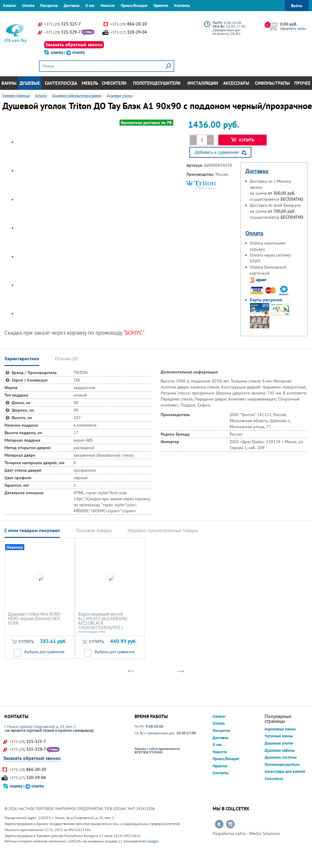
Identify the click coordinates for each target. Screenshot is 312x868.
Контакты (182, 6)
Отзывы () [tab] (66, 358)
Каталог (10, 6)
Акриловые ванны (280, 729)
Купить (242, 140)
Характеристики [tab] (22, 358)
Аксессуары (236, 83)
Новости (108, 6)
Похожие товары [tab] (94, 530)
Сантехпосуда (61, 83)
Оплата (28, 6)
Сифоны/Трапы (272, 83)
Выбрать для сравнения (44, 652)
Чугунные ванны (279, 736)
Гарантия (161, 6)
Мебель (90, 83)
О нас (90, 6)
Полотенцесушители (157, 83)
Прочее (302, 83)
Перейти (219, 824)
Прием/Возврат (134, 6)
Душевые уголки (279, 743)
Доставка (71, 6)
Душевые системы (281, 757)
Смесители (114, 83)
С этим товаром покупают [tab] (32, 530)
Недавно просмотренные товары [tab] (163, 530)
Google (153, 841)
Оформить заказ (293, 28)
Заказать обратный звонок (74, 44)
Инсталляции (203, 83)
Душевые (30, 83)
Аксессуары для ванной (285, 771)
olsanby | (58, 52)
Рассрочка (49, 6)
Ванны (9, 83)
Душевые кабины (280, 750)
